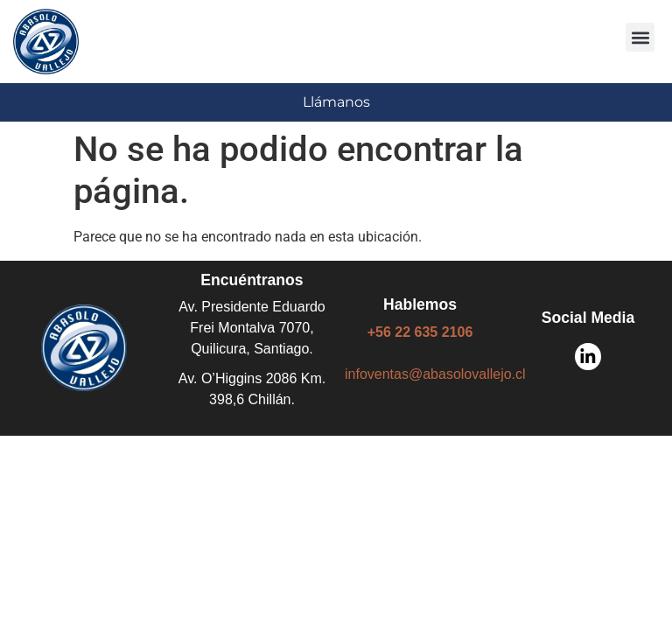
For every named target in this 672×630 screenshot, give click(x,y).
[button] (640, 37)
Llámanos (336, 102)
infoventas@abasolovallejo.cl (435, 374)
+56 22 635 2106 (420, 332)
